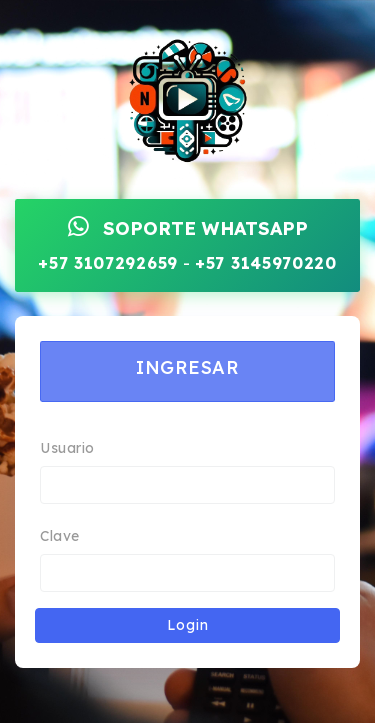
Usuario (67, 448)
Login (188, 625)
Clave (60, 536)
